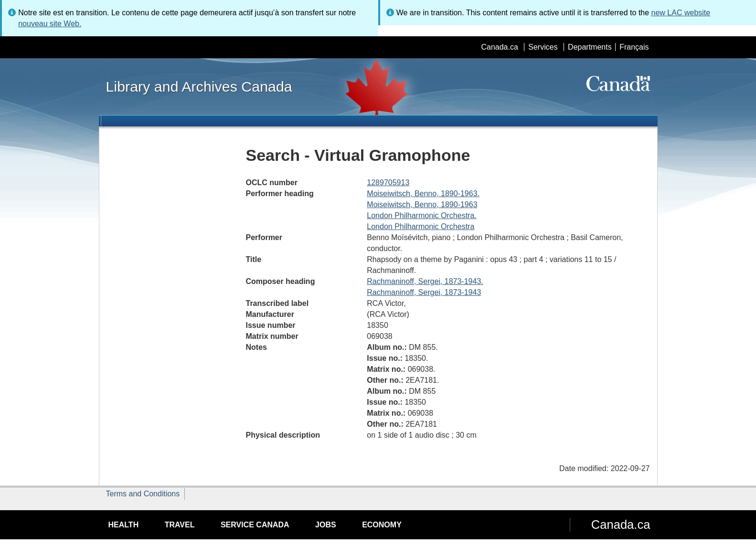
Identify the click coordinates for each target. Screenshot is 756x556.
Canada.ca (499, 47)
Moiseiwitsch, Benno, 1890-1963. (423, 194)
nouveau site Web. (50, 24)
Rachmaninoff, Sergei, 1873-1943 (424, 292)
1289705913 (388, 183)
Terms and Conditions (143, 494)
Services (543, 47)
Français (634, 47)
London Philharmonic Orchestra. (421, 215)
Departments (590, 47)
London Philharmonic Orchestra (421, 226)
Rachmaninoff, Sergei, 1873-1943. (425, 281)
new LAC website (681, 13)
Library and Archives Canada (199, 86)
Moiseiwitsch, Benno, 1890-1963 (422, 205)
